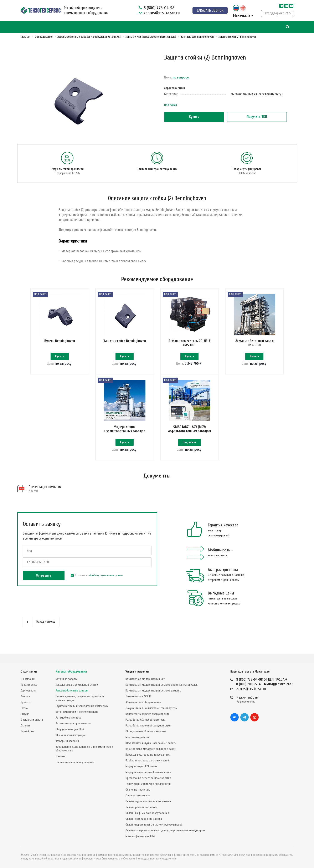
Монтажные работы (137, 737)
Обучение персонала (138, 790)
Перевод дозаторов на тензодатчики (148, 755)
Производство (29, 685)
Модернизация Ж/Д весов (141, 766)
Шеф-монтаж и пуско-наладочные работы (151, 743)
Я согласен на (97, 584)
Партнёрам (27, 731)
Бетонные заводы (66, 679)
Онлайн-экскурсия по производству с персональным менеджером (165, 830)
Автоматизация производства (73, 723)
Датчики (61, 756)
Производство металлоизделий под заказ (151, 749)
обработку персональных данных (106, 584)
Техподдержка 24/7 (277, 13)
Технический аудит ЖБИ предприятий (148, 784)
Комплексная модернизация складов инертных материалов (162, 685)
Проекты (26, 702)
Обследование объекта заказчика (146, 731)
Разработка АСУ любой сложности (145, 720)
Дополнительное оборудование (75, 762)
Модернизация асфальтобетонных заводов (125, 433)
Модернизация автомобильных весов (148, 772)
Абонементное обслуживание (143, 702)
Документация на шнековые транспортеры (151, 708)
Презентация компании (45, 496)
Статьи (24, 708)
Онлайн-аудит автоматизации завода (148, 801)
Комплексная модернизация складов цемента (153, 691)
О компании (29, 672)
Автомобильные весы (68, 718)
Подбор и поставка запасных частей (147, 760)
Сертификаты (28, 691)
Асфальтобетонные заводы (72, 691)
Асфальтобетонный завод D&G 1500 (254, 343)
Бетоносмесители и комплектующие (77, 712)
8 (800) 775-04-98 (159, 8)
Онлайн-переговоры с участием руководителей (154, 825)
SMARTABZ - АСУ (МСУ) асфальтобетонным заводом (190, 433)
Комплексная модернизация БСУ (145, 679)
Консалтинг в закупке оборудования (147, 714)
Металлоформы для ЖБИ (140, 836)
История (25, 696)
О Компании (28, 679)
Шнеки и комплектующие (71, 735)
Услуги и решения (137, 672)
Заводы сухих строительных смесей (77, 685)
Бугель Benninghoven (60, 341)
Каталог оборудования (71, 672)
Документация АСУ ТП (138, 696)
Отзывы (25, 726)
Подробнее (190, 447)
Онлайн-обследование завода (144, 819)
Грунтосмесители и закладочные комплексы (82, 706)
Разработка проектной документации (148, 726)
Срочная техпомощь (138, 795)
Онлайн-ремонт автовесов (141, 807)
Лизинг (25, 714)
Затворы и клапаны (67, 741)
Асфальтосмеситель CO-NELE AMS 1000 (190, 343)
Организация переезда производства (148, 778)
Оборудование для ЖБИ (70, 729)
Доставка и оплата (32, 720)
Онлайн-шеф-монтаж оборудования (147, 813)
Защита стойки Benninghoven (125, 341)
